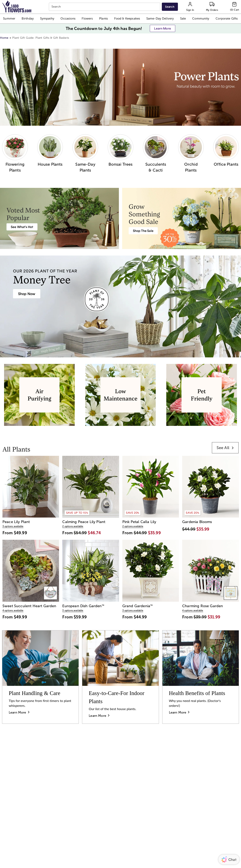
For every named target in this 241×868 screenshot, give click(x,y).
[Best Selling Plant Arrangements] (22, 227)
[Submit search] (170, 7)
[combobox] (105, 7)
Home (4, 38)
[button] (9, 19)
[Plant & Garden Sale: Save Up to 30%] (143, 231)
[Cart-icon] (234, 7)
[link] (225, 448)
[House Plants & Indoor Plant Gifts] (27, 294)
